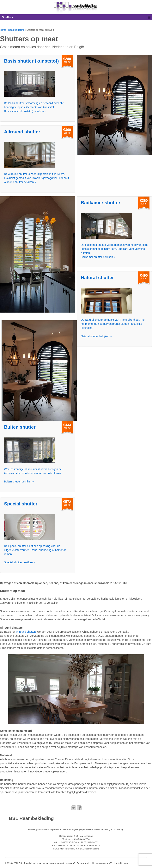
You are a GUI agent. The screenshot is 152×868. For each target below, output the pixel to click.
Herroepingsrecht (100, 863)
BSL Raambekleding (28, 863)
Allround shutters (26, 632)
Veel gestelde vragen (120, 863)
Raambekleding (16, 30)
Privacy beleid (83, 863)
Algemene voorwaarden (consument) (58, 863)
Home (3, 30)
